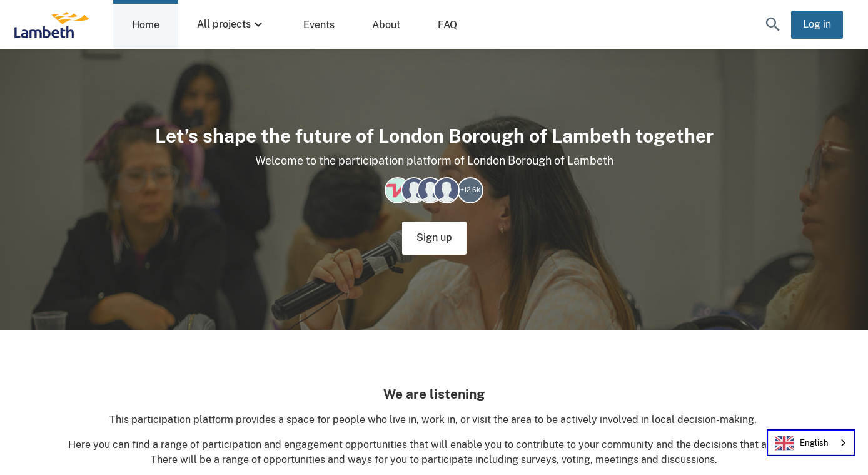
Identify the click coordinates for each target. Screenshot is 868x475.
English (802, 443)
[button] (773, 24)
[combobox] (811, 443)
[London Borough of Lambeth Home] (52, 24)
